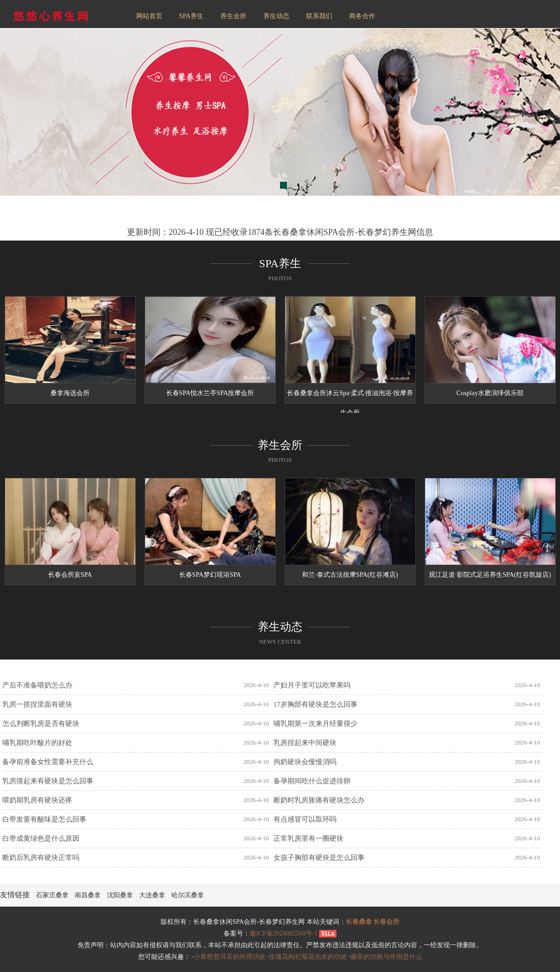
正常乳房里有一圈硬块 (308, 838)
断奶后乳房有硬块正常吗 (41, 858)
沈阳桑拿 (120, 895)
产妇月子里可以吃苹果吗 (312, 685)
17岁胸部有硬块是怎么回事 (315, 704)
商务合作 (362, 16)
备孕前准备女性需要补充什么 (48, 762)
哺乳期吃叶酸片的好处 (37, 743)
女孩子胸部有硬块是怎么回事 (319, 858)
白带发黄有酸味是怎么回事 (44, 819)
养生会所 (233, 16)
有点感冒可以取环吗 (305, 819)
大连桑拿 (152, 895)
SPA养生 (191, 16)
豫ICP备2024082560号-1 (283, 933)
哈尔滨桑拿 (188, 895)
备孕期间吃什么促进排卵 (312, 781)
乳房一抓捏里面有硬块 (37, 704)
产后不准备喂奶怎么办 (37, 685)
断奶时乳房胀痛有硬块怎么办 (319, 800)
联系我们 (319, 16)
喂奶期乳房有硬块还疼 (37, 800)
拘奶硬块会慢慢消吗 (305, 762)
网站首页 (149, 16)
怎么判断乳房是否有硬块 (41, 724)
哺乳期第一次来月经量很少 (315, 724)
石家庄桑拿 (52, 895)
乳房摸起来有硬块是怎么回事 (48, 781)
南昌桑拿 (88, 895)
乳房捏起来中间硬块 (305, 743)
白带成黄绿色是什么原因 (41, 838)
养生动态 (276, 16)
